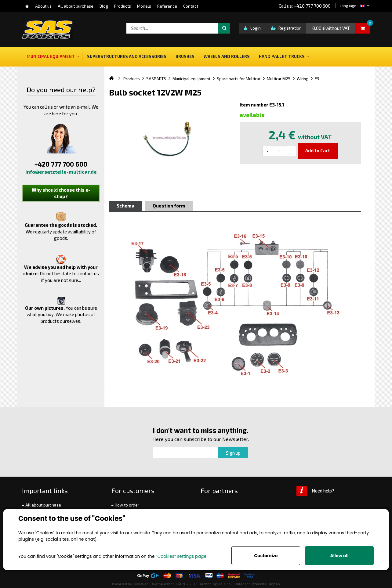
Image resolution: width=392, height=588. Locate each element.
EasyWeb (141, 584)
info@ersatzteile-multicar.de (61, 172)
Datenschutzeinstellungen (257, 584)
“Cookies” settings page (181, 556)
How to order (127, 505)
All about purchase (43, 505)
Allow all (339, 556)
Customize (266, 556)
